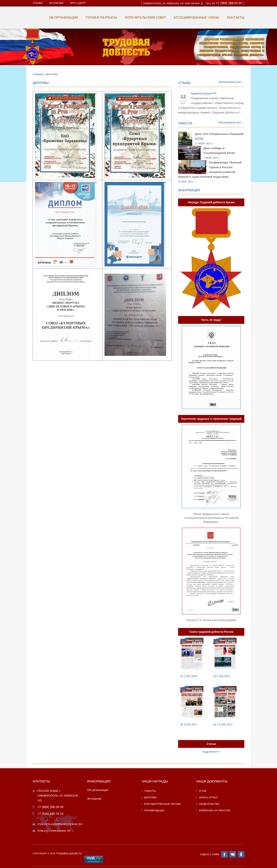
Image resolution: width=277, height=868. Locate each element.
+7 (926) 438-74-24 (50, 814)
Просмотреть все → (231, 82)
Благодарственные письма (163, 804)
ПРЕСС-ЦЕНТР (78, 3)
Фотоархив (94, 799)
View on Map (192, 4)
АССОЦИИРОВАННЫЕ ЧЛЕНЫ (196, 18)
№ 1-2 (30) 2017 (223, 724)
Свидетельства (209, 804)
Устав (203, 791)
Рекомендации (154, 810)
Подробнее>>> (211, 752)
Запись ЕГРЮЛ (208, 797)
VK (233, 854)
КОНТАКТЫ (236, 18)
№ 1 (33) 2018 (189, 676)
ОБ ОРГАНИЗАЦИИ (64, 18)
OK (241, 854)
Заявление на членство (215, 810)
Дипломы (150, 797)
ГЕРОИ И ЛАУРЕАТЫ (101, 18)
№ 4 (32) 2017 (222, 676)
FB (224, 854)
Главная (38, 74)
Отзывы (38, 3)
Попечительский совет (145, 18)
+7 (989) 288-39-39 (229, 3)
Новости (185, 123)
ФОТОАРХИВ (56, 3)
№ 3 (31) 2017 (189, 724)
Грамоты (150, 791)
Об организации (98, 790)
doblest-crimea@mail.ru (54, 831)
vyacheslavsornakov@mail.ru (60, 824)
